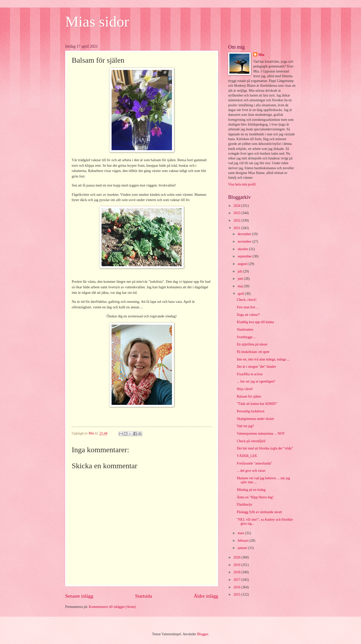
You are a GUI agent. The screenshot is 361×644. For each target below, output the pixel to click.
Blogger (203, 634)
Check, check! (247, 300)
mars (241, 533)
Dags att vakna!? (248, 315)
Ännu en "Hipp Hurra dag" (255, 497)
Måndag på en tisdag (251, 490)
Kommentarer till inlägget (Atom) (112, 607)
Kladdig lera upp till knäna (255, 322)
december (245, 234)
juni (241, 279)
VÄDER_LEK (247, 456)
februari (244, 541)
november (245, 242)
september (245, 256)
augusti (243, 264)
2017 (237, 580)
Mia (261, 55)
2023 (237, 213)
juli (240, 271)
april (241, 294)
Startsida (144, 596)
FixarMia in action (250, 374)
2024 (237, 206)
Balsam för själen (249, 396)
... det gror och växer (251, 471)
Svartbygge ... (246, 337)
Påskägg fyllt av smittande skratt (259, 512)
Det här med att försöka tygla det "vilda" (265, 448)
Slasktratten (245, 330)
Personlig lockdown (250, 411)
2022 (237, 220)
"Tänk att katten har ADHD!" (257, 404)
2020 (237, 557)
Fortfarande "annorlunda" (254, 463)
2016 (237, 587)
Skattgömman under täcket (255, 419)
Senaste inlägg (79, 596)
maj (241, 286)
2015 (237, 594)
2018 (237, 572)
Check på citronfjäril (251, 441)
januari (243, 548)
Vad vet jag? (245, 426)
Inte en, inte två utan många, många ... (263, 359)
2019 (237, 565)
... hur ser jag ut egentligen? (256, 381)
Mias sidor (97, 22)
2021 (237, 228)
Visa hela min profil (242, 184)
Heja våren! (245, 389)
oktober (243, 249)
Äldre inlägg (206, 596)
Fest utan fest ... (248, 307)
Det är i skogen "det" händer (256, 367)
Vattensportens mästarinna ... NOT (261, 434)
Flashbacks (244, 504)
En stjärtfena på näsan (252, 344)
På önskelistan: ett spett (253, 352)
